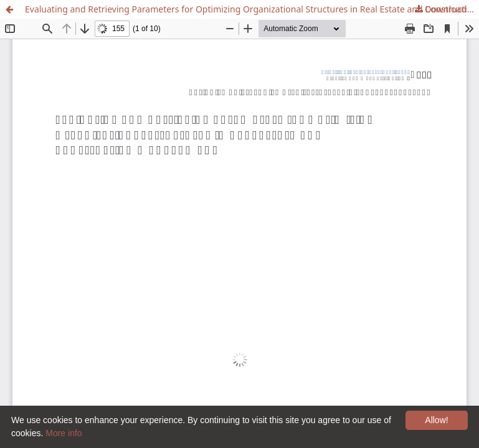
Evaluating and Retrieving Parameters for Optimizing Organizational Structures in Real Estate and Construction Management (252, 9)
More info (64, 433)
